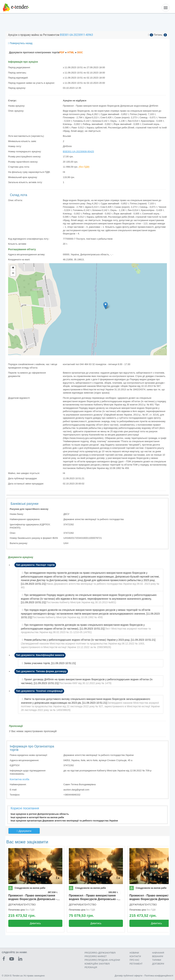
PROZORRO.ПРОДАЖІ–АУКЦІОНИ (102, 960)
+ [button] (13, 268)
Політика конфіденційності (159, 976)
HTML (71, 52)
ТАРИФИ (157, 960)
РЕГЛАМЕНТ (136, 964)
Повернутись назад (20, 43)
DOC (80, 52)
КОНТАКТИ (135, 956)
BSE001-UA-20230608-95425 (78, 151)
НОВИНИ (134, 953)
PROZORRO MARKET (96, 956)
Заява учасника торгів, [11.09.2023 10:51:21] (50, 663)
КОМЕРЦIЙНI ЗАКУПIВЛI (97, 964)
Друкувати (24, 831)
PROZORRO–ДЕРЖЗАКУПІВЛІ (100, 953)
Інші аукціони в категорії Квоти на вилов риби (37, 817)
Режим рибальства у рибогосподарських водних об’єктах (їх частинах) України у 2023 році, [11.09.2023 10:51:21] (90, 640)
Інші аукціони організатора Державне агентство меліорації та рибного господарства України (64, 821)
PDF (62, 52)
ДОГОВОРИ (158, 964)
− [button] (13, 273)
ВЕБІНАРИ (158, 956)
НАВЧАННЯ (158, 953)
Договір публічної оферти (128, 976)
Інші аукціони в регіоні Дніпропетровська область (40, 814)
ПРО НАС (134, 960)
